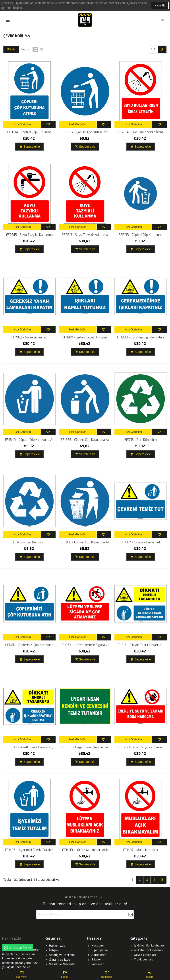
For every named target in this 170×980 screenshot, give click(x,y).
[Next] (162, 50)
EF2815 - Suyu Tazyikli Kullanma (29, 235)
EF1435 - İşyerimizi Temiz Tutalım (29, 850)
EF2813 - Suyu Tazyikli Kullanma (85, 235)
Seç (25, 49)
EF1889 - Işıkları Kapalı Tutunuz (85, 337)
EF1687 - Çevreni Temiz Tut (140, 542)
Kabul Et (160, 6)
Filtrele (11, 50)
